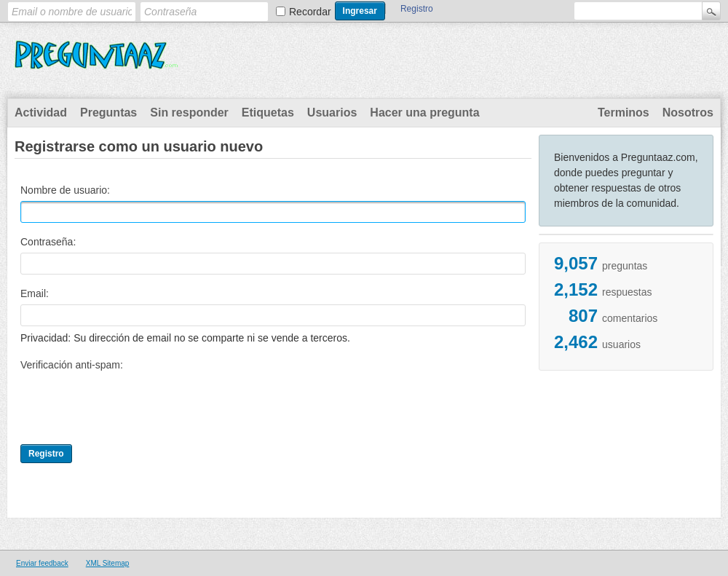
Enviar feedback (42, 563)
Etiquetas (268, 113)
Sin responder (189, 113)
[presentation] (131, 404)
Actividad (41, 113)
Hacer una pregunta (424, 113)
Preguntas (108, 113)
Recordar (310, 12)
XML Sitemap (108, 563)
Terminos (624, 113)
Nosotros (688, 113)
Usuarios (332, 113)
